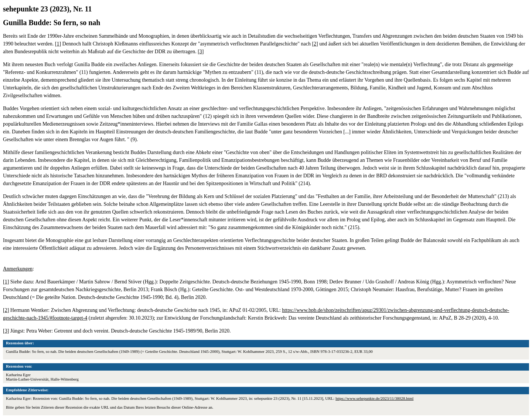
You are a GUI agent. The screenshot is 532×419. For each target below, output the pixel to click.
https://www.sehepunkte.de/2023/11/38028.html (374, 398)
